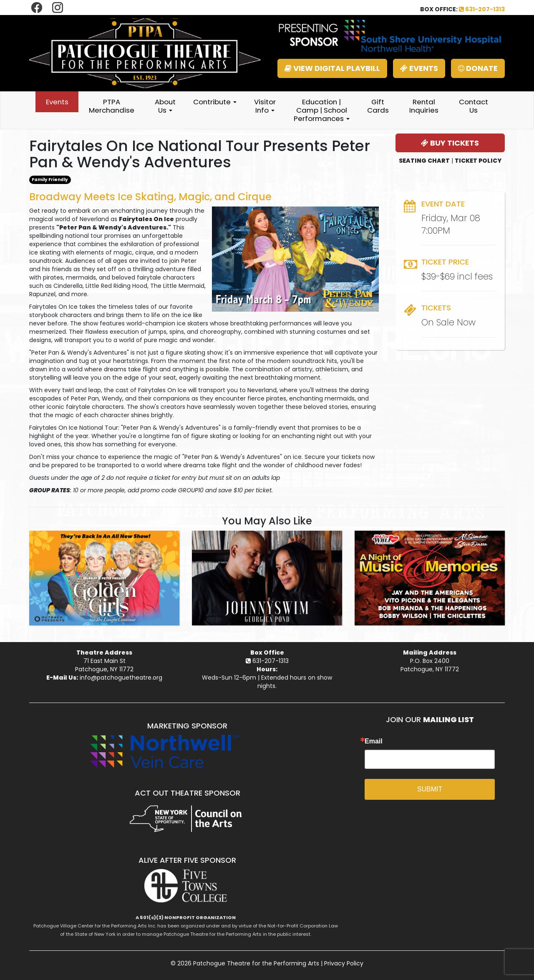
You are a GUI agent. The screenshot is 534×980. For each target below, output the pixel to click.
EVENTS (419, 68)
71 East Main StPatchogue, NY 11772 (104, 665)
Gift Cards (378, 106)
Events (57, 102)
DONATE (478, 68)
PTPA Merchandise (112, 106)
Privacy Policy (344, 963)
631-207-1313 (482, 9)
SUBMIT (430, 789)
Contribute (215, 102)
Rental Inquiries (424, 106)
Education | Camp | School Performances (322, 110)
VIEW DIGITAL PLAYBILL (332, 68)
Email (374, 741)
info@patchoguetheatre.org (121, 678)
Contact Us (474, 106)
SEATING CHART (424, 161)
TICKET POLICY (478, 161)
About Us (165, 106)
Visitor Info (265, 106)
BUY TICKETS (450, 143)
